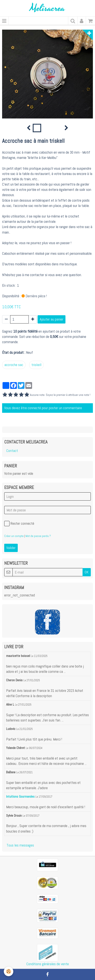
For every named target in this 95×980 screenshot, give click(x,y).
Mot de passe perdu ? (38, 536)
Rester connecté (19, 524)
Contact (12, 451)
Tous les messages (20, 845)
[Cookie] (9, 971)
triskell (36, 365)
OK (87, 572)
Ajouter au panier (52, 319)
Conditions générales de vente (48, 964)
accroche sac (14, 365)
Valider (11, 548)
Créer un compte (14, 536)
